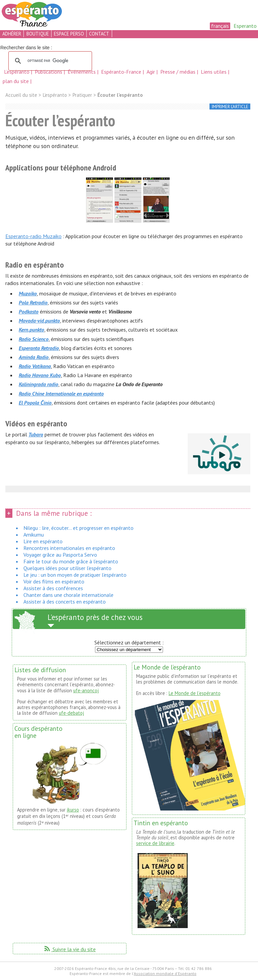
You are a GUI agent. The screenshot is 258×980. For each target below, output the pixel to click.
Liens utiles (214, 72)
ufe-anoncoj (86, 690)
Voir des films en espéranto (54, 581)
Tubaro (36, 434)
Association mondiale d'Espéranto (165, 973)
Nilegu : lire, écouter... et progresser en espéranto (78, 528)
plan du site (16, 81)
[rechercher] (49, 61)
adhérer (12, 34)
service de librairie (155, 843)
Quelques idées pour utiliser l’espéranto (67, 568)
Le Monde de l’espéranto (195, 693)
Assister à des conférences (53, 588)
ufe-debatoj (71, 713)
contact (99, 34)
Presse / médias (179, 72)
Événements (82, 72)
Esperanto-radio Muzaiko (33, 236)
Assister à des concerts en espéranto (65, 602)
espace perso (69, 34)
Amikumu (34, 535)
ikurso (73, 810)
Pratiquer (82, 95)
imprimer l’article (230, 107)
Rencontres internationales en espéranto (69, 548)
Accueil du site (21, 95)
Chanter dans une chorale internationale (68, 595)
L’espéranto (17, 72)
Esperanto (245, 26)
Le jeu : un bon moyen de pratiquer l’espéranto (75, 575)
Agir (151, 72)
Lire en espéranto (43, 541)
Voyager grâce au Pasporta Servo (60, 555)
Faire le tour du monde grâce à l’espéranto (71, 561)
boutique (38, 34)
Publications (49, 72)
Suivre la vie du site (69, 949)
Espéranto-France (122, 72)
